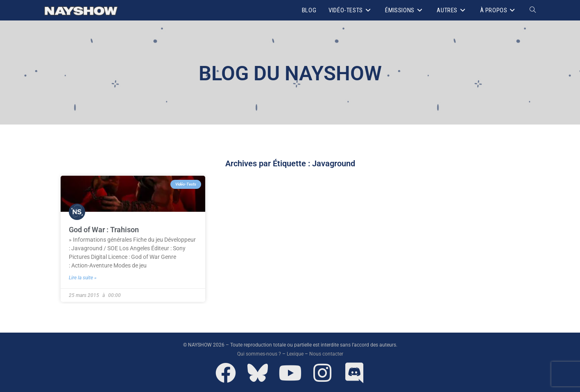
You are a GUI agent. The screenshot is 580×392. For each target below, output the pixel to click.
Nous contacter (326, 354)
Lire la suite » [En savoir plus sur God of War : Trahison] (83, 278)
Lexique (295, 354)
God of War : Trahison (104, 230)
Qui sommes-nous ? (259, 354)
